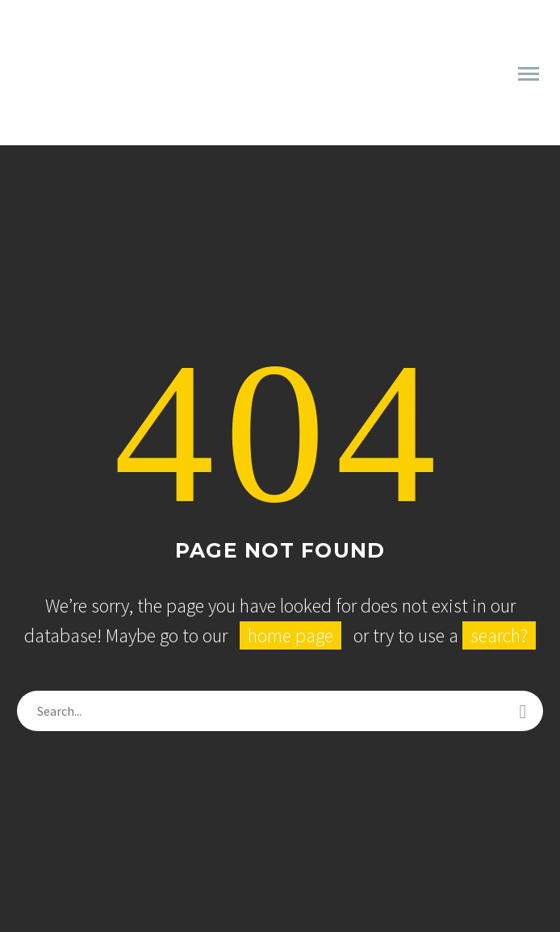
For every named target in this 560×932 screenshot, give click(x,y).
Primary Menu (529, 74)
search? (499, 635)
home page (290, 635)
